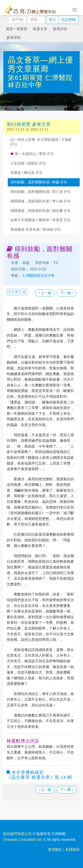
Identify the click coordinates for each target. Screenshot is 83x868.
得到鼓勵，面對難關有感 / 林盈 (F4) (39, 182)
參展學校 (14, 38)
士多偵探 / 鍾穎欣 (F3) (28, 163)
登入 (52, 20)
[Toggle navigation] (75, 9)
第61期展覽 (26, 78)
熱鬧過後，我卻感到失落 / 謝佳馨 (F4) (40, 211)
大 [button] (24, 292)
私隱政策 (73, 850)
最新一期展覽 (17, 29)
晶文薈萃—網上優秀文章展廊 (41, 64)
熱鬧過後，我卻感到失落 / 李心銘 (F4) (40, 201)
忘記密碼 (69, 20)
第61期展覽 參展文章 (29, 124)
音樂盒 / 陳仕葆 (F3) (26, 173)
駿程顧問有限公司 (17, 834)
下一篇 (67, 293)
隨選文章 (40, 29)
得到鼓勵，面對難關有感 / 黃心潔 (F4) (40, 192)
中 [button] (17, 292)
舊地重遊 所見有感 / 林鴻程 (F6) (36, 230)
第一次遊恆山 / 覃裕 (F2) (32, 154)
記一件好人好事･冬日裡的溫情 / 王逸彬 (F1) (41, 142)
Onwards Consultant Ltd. (23, 840)
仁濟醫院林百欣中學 (40, 81)
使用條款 (55, 850)
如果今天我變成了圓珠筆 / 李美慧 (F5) (40, 220)
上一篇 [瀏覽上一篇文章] (45, 293)
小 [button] (10, 292)
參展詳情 (60, 29)
